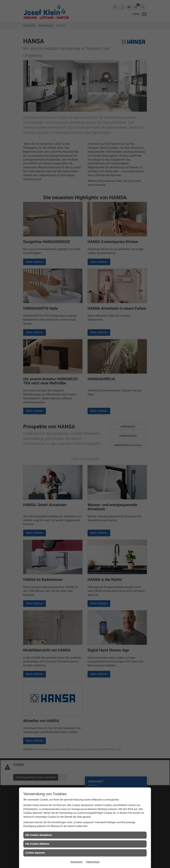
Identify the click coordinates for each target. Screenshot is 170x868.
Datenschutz (93, 862)
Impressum (77, 862)
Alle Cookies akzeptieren (39, 835)
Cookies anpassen (35, 853)
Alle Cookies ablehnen (37, 844)
